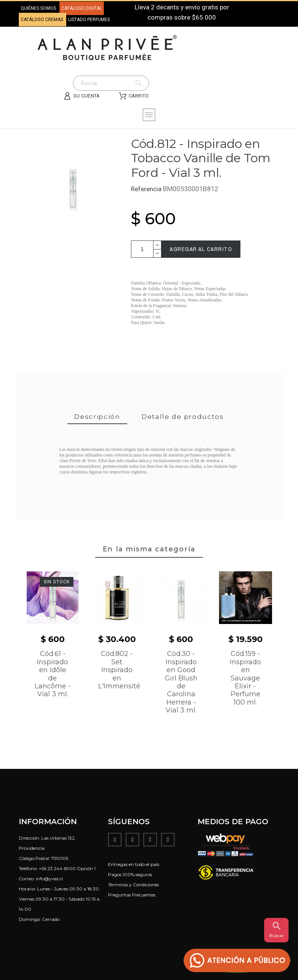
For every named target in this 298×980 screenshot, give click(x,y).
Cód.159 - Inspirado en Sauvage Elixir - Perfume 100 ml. (246, 678)
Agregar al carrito (201, 249)
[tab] (97, 417)
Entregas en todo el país (134, 864)
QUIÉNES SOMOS (38, 8)
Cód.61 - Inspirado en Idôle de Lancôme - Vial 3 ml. (53, 674)
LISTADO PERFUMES (89, 20)
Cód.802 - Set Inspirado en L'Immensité (119, 670)
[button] (237, 961)
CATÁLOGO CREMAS (43, 20)
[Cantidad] (142, 249)
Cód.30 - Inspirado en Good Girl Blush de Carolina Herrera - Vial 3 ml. (181, 682)
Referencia (147, 189)
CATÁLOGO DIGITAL (82, 8)
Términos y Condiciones (133, 885)
